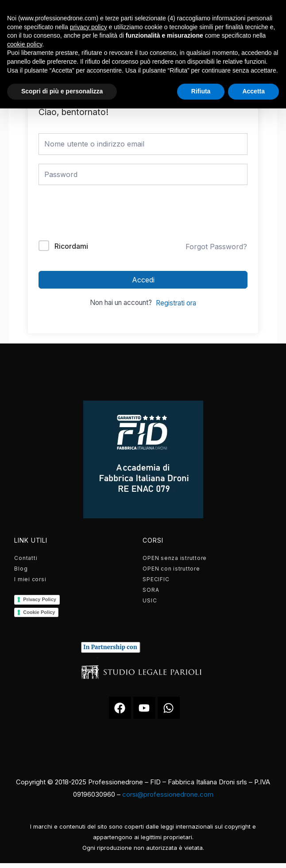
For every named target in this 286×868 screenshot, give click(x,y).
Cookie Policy (39, 612)
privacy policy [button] (89, 27)
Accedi (143, 280)
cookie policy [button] (25, 44)
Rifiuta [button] (201, 91)
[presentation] (99, 214)
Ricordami (71, 246)
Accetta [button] (253, 91)
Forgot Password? (216, 247)
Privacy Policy (40, 599)
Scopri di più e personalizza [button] (62, 91)
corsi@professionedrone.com (168, 794)
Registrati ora (176, 303)
